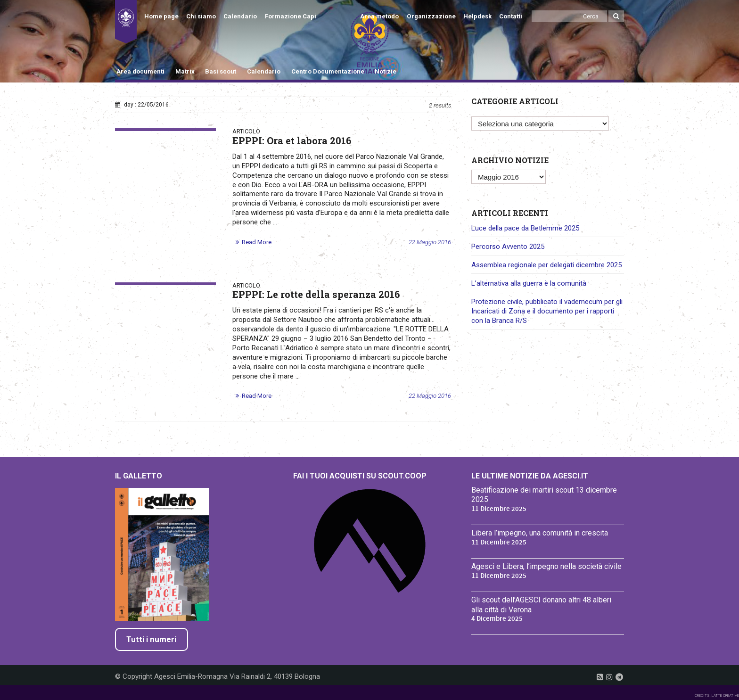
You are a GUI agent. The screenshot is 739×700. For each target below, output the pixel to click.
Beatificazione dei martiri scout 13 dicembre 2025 (544, 495)
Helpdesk (477, 16)
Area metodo (379, 16)
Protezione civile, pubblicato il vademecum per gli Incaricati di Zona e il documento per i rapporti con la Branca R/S (547, 311)
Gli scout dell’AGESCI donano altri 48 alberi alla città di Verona (541, 605)
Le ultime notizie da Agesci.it (530, 476)
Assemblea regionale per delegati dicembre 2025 (546, 265)
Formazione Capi (291, 16)
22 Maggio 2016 (430, 242)
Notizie (386, 71)
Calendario (240, 16)
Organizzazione (431, 16)
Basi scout (221, 71)
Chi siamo (201, 16)
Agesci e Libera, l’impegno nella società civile (546, 566)
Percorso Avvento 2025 (508, 247)
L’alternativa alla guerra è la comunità (529, 283)
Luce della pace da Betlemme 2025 (525, 228)
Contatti (511, 16)
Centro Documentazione (328, 71)
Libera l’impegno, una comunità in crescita (540, 533)
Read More (257, 242)
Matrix (185, 71)
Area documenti (140, 71)
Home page (161, 16)
